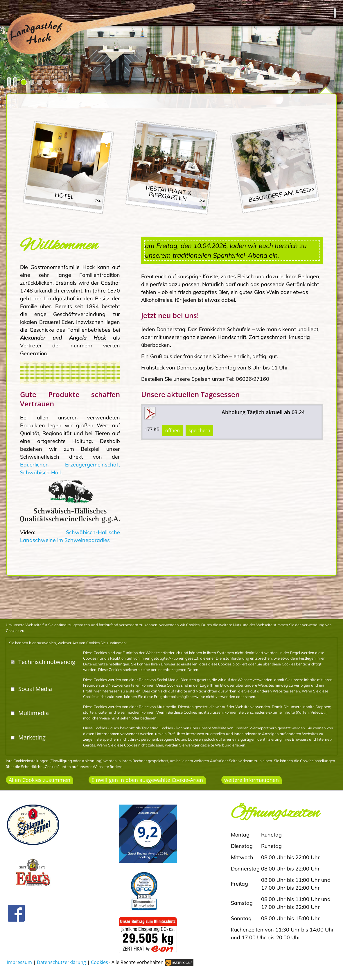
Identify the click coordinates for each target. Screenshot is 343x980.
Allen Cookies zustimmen (39, 780)
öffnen (173, 430)
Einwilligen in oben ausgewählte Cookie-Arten (147, 780)
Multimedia (34, 713)
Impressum (19, 962)
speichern (199, 430)
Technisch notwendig (47, 662)
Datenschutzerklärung (61, 962)
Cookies (99, 962)
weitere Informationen (252, 780)
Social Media (35, 689)
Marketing (32, 737)
